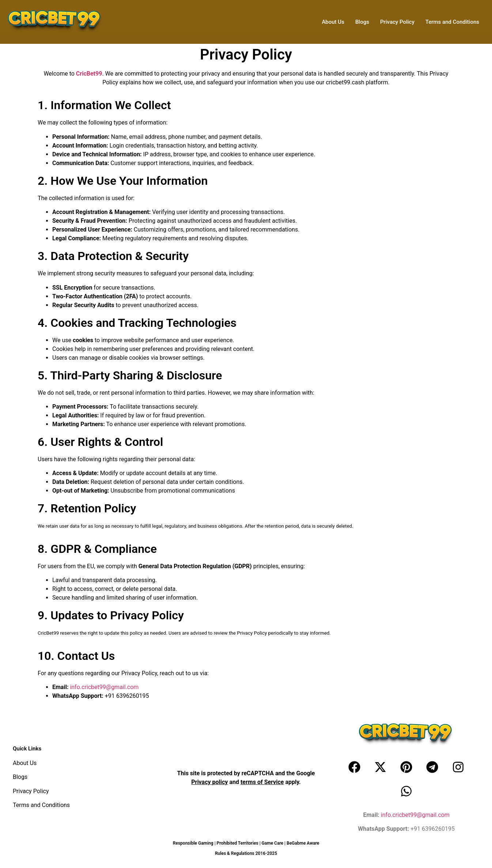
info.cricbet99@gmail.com (104, 687)
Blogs (362, 22)
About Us (333, 22)
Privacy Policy (397, 22)
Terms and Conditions (452, 22)
